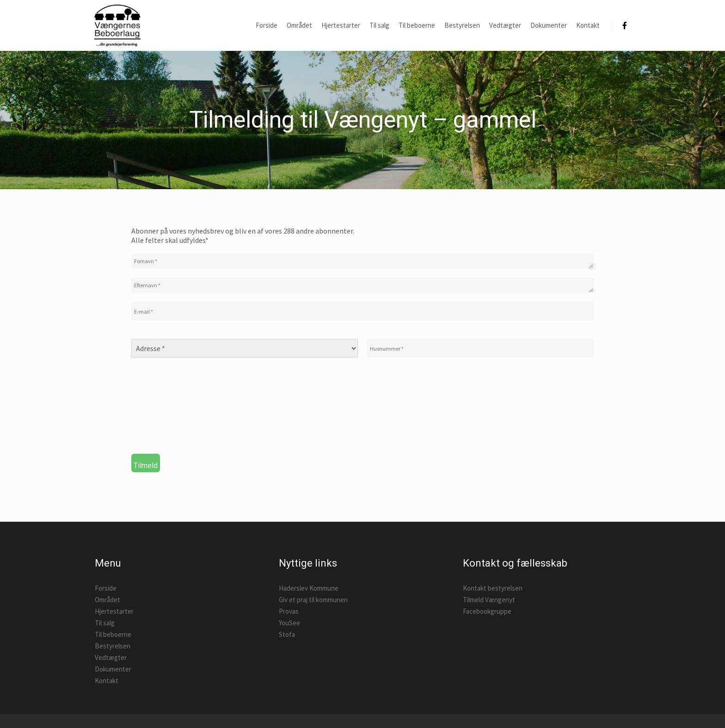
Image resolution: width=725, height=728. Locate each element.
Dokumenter (113, 669)
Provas (289, 611)
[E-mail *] (362, 311)
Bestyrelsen (113, 646)
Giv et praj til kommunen (313, 600)
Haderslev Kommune (309, 588)
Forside (106, 588)
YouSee (289, 623)
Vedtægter (111, 657)
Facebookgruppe (487, 611)
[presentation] (169, 409)
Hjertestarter (114, 611)
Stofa (287, 634)
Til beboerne (113, 634)
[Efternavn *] (362, 285)
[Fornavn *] (362, 261)
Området (108, 600)
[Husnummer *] (480, 348)
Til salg (105, 623)
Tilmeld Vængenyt (489, 600)
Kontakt (107, 681)
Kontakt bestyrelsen (493, 588)
